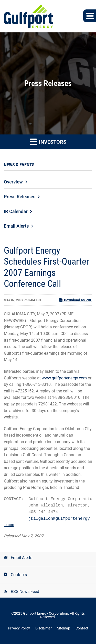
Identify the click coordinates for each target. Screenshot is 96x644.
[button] (90, 16)
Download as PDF (75, 300)
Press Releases (20, 197)
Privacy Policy (19, 628)
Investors (48, 141)
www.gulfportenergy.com (64, 378)
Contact (82, 628)
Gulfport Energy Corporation (46, 613)
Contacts (19, 575)
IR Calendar (16, 211)
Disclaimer (44, 628)
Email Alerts (16, 226)
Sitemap (64, 628)
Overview (13, 182)
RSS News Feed (25, 592)
